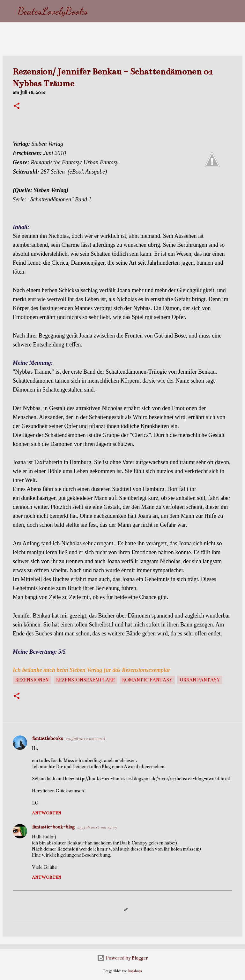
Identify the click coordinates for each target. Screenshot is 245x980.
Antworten (47, 813)
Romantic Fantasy (147, 680)
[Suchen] (97, 11)
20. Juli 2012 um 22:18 (85, 739)
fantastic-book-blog (53, 827)
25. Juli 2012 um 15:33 (97, 827)
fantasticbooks (47, 738)
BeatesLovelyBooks (53, 11)
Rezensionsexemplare (85, 680)
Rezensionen (32, 680)
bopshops (135, 971)
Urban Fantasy (200, 680)
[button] (17, 106)
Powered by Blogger (122, 958)
